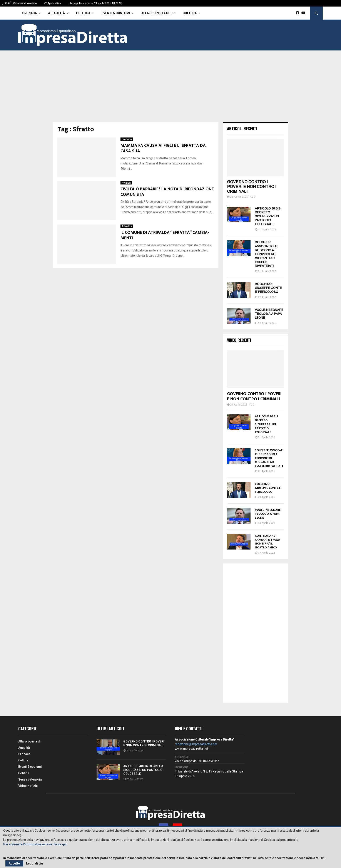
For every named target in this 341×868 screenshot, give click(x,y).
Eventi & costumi (116, 13)
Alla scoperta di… (156, 13)
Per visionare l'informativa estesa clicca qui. (35, 844)
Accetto (14, 863)
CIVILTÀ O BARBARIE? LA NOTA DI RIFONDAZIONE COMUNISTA (167, 192)
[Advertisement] (170, 90)
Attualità (56, 13)
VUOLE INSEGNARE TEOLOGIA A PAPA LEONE (269, 314)
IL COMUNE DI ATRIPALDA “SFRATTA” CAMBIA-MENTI (165, 235)
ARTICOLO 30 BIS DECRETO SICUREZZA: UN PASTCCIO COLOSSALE (268, 216)
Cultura (190, 13)
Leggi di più (34, 863)
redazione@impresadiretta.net (196, 744)
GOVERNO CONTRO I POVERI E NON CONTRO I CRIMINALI (252, 187)
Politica (83, 13)
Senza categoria (30, 779)
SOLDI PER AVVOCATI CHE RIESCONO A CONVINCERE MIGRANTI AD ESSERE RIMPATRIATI (266, 254)
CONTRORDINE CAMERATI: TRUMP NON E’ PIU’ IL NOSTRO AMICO (268, 542)
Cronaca (29, 13)
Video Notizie (28, 786)
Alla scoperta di (29, 741)
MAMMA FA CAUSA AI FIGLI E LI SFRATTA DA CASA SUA (163, 148)
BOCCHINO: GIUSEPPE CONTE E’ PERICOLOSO (268, 288)
